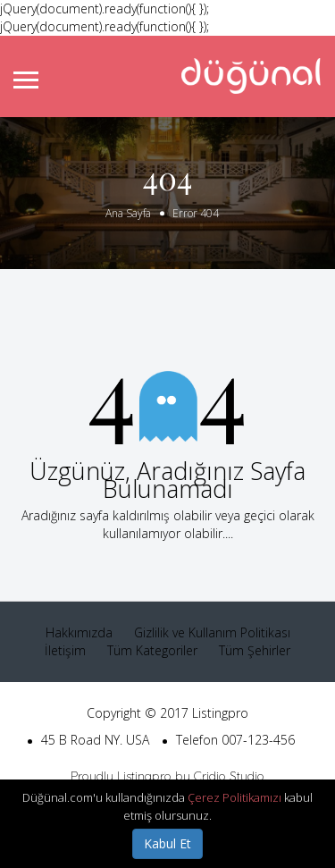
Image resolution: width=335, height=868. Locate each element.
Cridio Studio (229, 776)
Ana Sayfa (128, 213)
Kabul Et (167, 843)
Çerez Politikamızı (234, 797)
